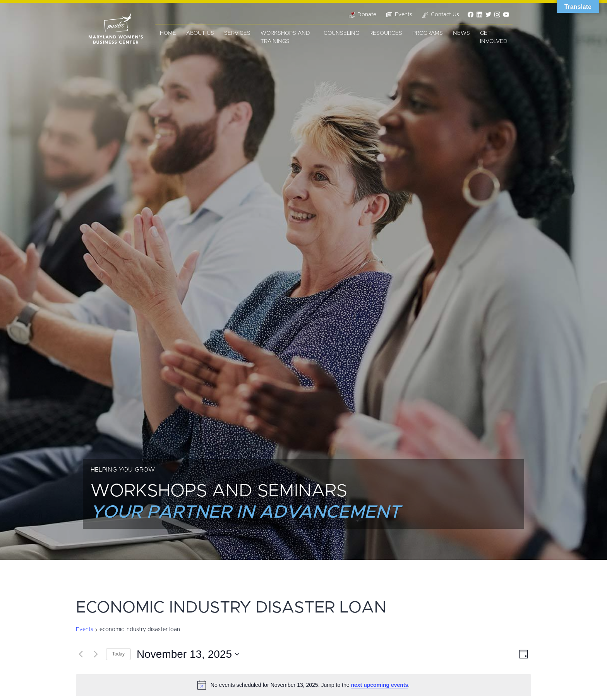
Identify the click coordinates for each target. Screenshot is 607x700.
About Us (200, 33)
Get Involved (494, 37)
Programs (428, 33)
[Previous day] (81, 654)
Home (168, 33)
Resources (386, 33)
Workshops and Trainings (285, 37)
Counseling (341, 33)
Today (118, 654)
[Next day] (96, 654)
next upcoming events (379, 685)
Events (85, 630)
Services (237, 33)
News (461, 33)
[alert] (303, 685)
